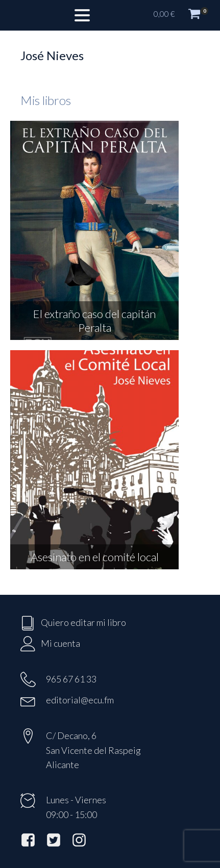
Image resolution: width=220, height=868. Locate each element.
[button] (182, 15)
